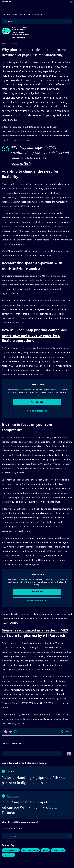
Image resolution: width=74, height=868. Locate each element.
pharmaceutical (58, 850)
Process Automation (11, 850)
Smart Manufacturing (30, 850)
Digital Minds (8, 855)
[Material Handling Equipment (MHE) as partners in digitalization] (37, 778)
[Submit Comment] (69, 754)
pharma (45, 850)
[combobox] (4, 21)
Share (67, 732)
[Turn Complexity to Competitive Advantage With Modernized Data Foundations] (37, 805)
